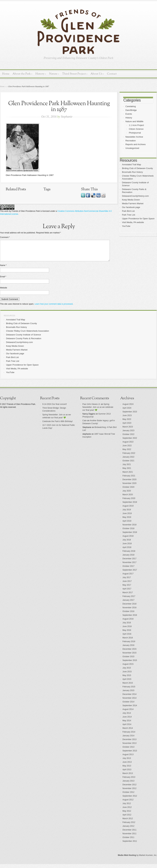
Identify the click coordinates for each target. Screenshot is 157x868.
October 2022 (128, 438)
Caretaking (131, 106)
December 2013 (129, 743)
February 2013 (129, 781)
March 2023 (128, 431)
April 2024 (127, 412)
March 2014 (128, 732)
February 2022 (129, 457)
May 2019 (127, 521)
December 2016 (129, 608)
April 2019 (127, 525)
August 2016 (128, 623)
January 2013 (128, 785)
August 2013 (128, 758)
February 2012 (129, 826)
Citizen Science (136, 129)
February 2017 (129, 600)
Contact (112, 74)
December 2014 (129, 698)
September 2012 (130, 800)
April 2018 (127, 551)
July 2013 (127, 762)
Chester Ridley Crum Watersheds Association (28, 335)
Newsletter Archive (134, 137)
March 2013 (128, 777)
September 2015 (130, 664)
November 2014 (129, 702)
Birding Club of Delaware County (137, 168)
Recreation (131, 141)
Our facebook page (131, 207)
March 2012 (128, 822)
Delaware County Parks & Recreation (24, 342)
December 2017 (129, 563)
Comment (5, 237)
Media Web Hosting (127, 859)
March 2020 (128, 499)
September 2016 (130, 619)
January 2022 (128, 461)
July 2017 (127, 581)
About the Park (22, 74)
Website (4, 292)
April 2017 (127, 593)
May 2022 (127, 453)
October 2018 (128, 532)
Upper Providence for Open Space (138, 219)
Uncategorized (132, 148)
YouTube (126, 226)
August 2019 (128, 510)
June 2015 (127, 676)
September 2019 (130, 506)
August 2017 (128, 578)
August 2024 (128, 408)
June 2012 (127, 811)
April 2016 (127, 638)
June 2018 (127, 547)
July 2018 (127, 544)
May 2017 (127, 589)
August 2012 (128, 804)
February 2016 (129, 645)
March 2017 (128, 596)
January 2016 (128, 649)
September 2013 (130, 755)
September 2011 (130, 845)
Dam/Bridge (131, 110)
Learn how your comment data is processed (54, 308)
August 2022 (128, 446)
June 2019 (127, 517)
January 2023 (128, 434)
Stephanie (67, 117)
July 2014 (127, 717)
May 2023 (127, 423)
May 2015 (127, 679)
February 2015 (129, 691)
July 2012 (127, 807)
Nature (54, 74)
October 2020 (128, 491)
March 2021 (128, 476)
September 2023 (130, 416)
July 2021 (127, 468)
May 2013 (127, 770)
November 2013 (129, 747)
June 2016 (127, 630)
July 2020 (127, 495)
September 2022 (130, 442)
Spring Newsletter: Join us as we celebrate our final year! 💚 (98, 411)
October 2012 (128, 796)
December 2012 (129, 789)
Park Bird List (128, 211)
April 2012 (127, 819)
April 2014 (127, 728)
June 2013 (127, 766)
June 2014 (127, 721)
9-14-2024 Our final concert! (55, 408)
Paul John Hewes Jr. (91, 408)
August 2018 (128, 540)
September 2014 (130, 709)
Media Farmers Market (133, 203)
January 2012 (128, 830)
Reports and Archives (136, 144)
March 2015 (128, 687)
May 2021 (127, 472)
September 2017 (130, 574)
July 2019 (127, 514)
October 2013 (128, 751)
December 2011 (129, 834)
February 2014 (129, 736)
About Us (97, 74)
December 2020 (129, 483)
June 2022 (127, 450)
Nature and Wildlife (134, 121)
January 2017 (128, 604)
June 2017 (127, 585)
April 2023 (127, 427)
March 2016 (128, 642)
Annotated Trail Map (131, 165)
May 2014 (127, 725)
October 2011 (128, 841)
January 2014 (128, 740)
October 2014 (128, 706)
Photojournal (135, 133)
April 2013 (127, 774)
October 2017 (128, 570)
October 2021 (128, 465)
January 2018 (128, 559)
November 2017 (129, 566)
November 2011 (129, 838)
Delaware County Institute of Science (23, 339)
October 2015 (128, 660)
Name (3, 269)
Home (6, 74)
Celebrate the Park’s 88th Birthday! (58, 425)
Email (3, 281)
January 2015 (128, 694)
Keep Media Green (131, 200)
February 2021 (129, 480)
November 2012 (129, 792)
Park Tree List (129, 215)
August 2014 (128, 713)
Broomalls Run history (132, 172)
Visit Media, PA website (133, 222)
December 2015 (129, 653)
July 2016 (127, 627)
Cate (84, 425)
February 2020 (129, 502)
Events (129, 114)
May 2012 (127, 815)
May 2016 (127, 634)
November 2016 (129, 612)
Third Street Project (75, 74)
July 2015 (127, 672)
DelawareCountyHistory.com (135, 196)
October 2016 (128, 615)
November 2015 (129, 657)
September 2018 (130, 536)
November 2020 (129, 487)
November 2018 (129, 529)
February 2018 (129, 555)
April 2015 (127, 683)
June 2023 (127, 419)
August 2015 (128, 668)
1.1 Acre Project (136, 125)
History (41, 74)
